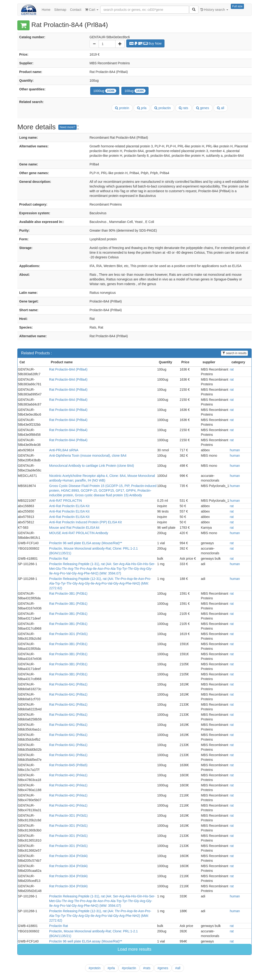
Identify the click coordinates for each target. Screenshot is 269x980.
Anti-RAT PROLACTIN (66, 501)
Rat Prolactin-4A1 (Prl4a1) (68, 775)
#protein (95, 968)
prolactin (163, 108)
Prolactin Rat (59, 559)
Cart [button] (92, 10)
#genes (163, 968)
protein (122, 108)
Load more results (134, 949)
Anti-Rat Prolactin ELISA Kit (69, 506)
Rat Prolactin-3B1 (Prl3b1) (68, 593)
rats (183, 108)
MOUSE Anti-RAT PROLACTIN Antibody (79, 533)
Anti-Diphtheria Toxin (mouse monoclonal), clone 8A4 (88, 456)
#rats (147, 968)
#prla (111, 968)
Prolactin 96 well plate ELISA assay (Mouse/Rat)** (86, 543)
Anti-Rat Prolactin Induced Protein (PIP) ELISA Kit (86, 522)
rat (232, 369)
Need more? (67, 127)
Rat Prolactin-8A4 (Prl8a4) (68, 369)
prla (142, 108)
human (235, 450)
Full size (237, 6)
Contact (76, 10)
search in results (234, 353)
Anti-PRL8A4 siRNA (64, 450)
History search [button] (214, 10)
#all (178, 968)
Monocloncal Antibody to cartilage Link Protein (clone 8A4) (92, 466)
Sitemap (60, 10)
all (221, 108)
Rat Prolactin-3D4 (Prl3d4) (68, 856)
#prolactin (129, 968)
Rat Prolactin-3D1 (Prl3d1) (68, 634)
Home (46, 10)
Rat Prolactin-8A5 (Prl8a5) (68, 765)
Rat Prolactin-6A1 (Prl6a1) (68, 684)
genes (203, 108)
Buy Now (146, 43)
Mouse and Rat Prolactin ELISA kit (74, 528)
